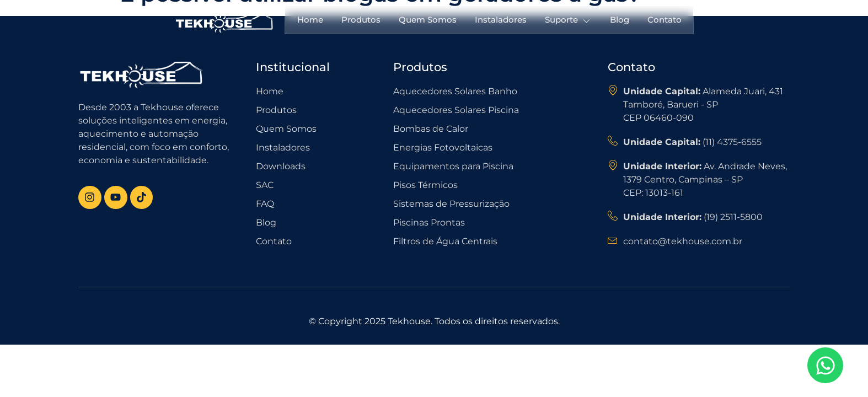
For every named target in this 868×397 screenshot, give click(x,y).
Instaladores (501, 20)
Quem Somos (427, 20)
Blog (621, 20)
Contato (666, 20)
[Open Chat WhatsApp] (825, 365)
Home (309, 20)
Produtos (360, 20)
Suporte (569, 21)
